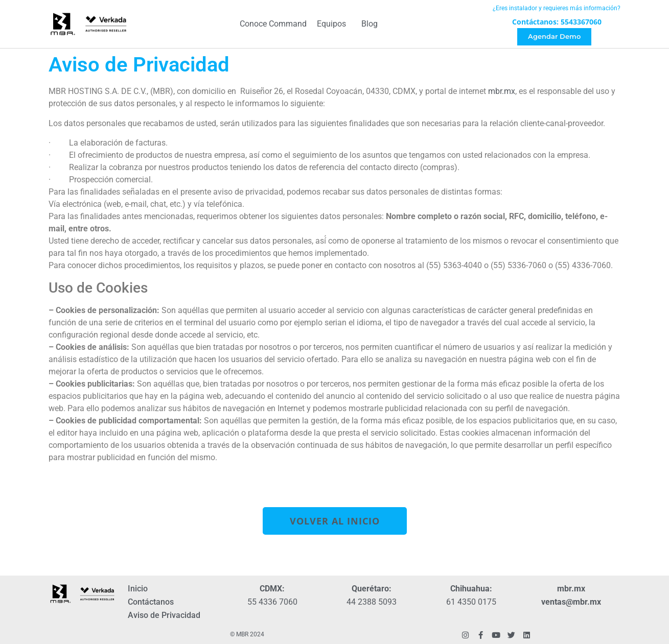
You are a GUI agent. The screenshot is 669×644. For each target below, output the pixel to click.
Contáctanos (151, 602)
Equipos (334, 25)
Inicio (138, 589)
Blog (370, 24)
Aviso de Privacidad (164, 615)
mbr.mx (502, 91)
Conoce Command (273, 24)
